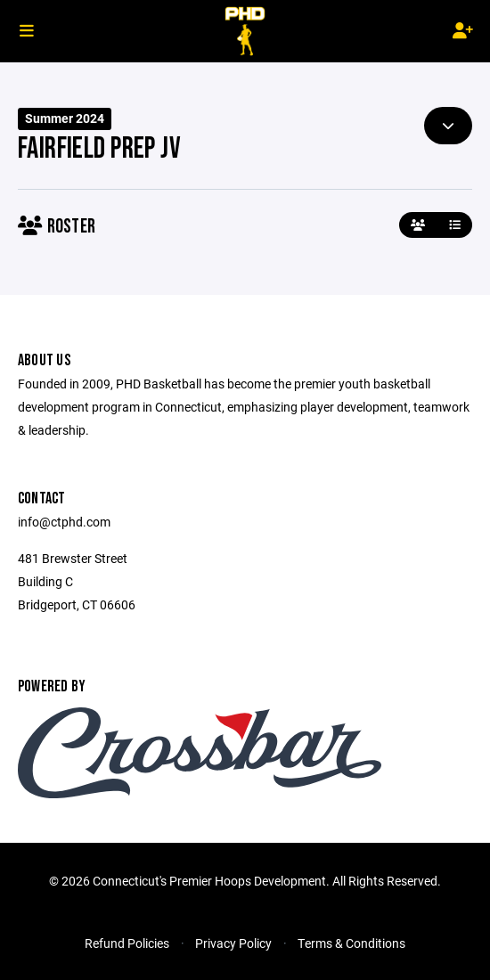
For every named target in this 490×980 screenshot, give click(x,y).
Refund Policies (127, 943)
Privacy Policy (233, 943)
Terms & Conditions (351, 943)
